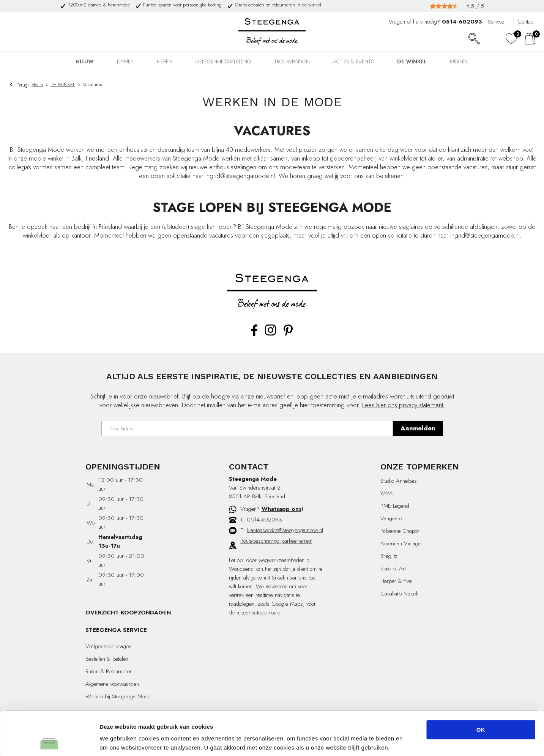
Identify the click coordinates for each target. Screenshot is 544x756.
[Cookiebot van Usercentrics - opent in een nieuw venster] (49, 741)
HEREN (165, 61)
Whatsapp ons (281, 509)
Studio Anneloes (399, 481)
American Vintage (401, 543)
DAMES (125, 61)
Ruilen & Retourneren (109, 671)
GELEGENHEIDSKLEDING (223, 61)
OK (481, 692)
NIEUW (85, 61)
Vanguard (391, 518)
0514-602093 (264, 520)
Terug (22, 85)
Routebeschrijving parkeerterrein (276, 541)
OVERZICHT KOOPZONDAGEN (128, 613)
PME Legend (395, 506)
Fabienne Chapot (400, 531)
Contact (526, 22)
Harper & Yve (396, 581)
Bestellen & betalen (107, 659)
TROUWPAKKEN (292, 61)
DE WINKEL (412, 61)
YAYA (387, 493)
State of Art (393, 569)
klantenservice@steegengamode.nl (285, 530)
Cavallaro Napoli (399, 594)
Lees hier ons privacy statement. (404, 405)
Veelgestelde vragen (108, 646)
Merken (459, 61)
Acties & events (353, 61)
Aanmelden (418, 428)
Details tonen (410, 741)
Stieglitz (389, 556)
